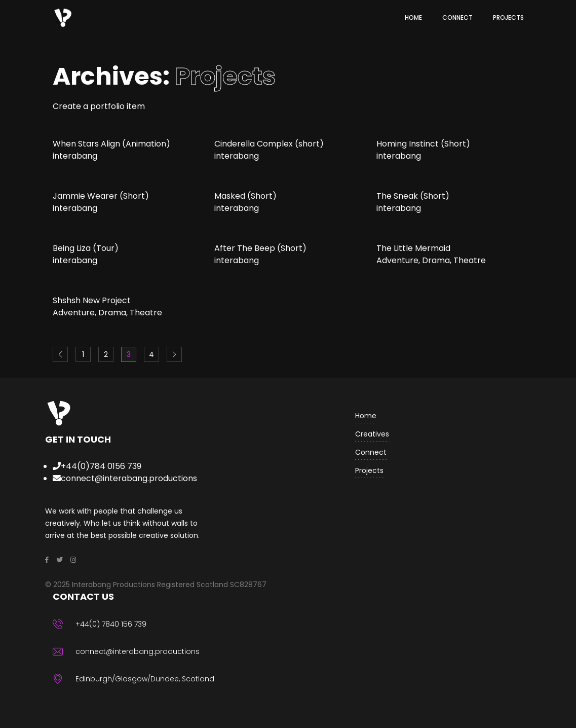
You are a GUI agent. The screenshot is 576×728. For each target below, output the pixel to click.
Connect (371, 452)
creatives (372, 434)
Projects (369, 470)
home (366, 416)
